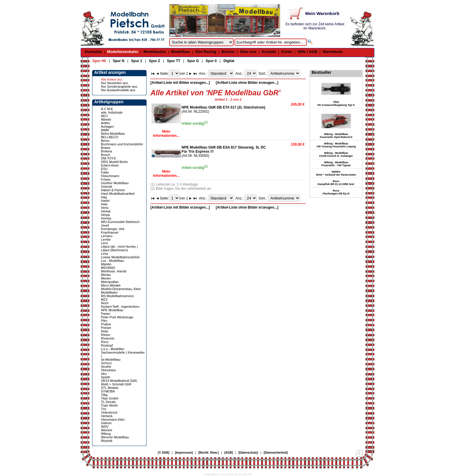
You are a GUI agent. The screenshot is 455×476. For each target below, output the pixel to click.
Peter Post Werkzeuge (117, 317)
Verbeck (107, 416)
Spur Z (155, 61)
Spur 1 (137, 61)
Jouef (105, 225)
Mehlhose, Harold (114, 271)
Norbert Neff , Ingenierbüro (120, 307)
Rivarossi (108, 338)
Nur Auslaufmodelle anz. (118, 90)
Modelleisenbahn (123, 52)
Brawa (106, 148)
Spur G (193, 61)
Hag (104, 197)
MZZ (104, 299)
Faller (105, 172)
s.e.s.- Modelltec (113, 349)
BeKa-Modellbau (113, 134)
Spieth (106, 377)
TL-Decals (108, 402)
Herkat (106, 211)
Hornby (106, 218)
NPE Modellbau (112, 310)
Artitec (106, 123)
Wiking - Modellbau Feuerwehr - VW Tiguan (336, 164)
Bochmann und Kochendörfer (122, 144)
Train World (109, 405)
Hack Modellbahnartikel (118, 194)
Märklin (106, 264)
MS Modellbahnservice (117, 296)
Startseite (93, 52)
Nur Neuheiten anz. (115, 83)
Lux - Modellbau (112, 261)
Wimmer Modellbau (115, 437)
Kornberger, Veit (113, 229)
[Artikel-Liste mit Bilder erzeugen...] (180, 83)
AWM (105, 130)
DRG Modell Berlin (114, 162)
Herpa (105, 215)
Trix (104, 409)
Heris (105, 208)
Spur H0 (99, 61)
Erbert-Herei (110, 165)
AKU (104, 116)
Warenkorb (332, 52)
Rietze (106, 335)
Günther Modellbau (115, 183)
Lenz (104, 243)
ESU (104, 169)
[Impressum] (184, 453)
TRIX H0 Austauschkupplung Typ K (336, 104)
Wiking (106, 434)
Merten (106, 278)
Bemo (105, 141)
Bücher (228, 52)
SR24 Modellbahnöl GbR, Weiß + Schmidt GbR (119, 382)
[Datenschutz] (248, 453)
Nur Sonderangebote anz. (119, 86)
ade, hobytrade (112, 112)
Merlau (106, 275)
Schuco (106, 363)
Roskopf (107, 345)
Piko (104, 321)
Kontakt (269, 52)
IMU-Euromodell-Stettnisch (120, 222)
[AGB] (229, 453)
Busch (106, 155)
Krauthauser (110, 232)
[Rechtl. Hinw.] (209, 453)
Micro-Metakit (111, 285)
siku (104, 374)
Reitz (105, 331)
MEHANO (108, 268)
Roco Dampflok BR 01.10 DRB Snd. (336, 183)
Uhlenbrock (109, 412)
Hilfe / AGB (307, 52)
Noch (105, 303)
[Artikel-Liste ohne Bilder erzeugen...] (247, 83)
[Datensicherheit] (276, 453)
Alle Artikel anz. (112, 79)
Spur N (118, 61)
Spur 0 (211, 61)
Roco (105, 342)
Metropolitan (110, 282)
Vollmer (106, 423)
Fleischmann (110, 176)
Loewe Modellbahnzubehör (120, 257)
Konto (287, 52)
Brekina (106, 151)
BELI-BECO (110, 137)
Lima (104, 254)
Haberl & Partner (113, 190)
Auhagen (107, 127)
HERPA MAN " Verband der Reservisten (336, 173)
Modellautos (155, 52)
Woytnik (107, 441)
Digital (229, 61)
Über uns (248, 52)
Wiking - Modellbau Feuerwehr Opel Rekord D (336, 136)
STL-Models (110, 388)
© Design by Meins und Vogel (223, 459)
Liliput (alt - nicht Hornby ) (119, 247)
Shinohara (108, 370)
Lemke (106, 239)
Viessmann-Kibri (113, 420)
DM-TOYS (108, 158)
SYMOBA (108, 391)
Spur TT (173, 61)
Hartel (105, 201)
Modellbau (180, 52)
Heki (104, 204)
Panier (106, 314)
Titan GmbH (110, 398)
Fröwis (106, 179)
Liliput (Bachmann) (114, 250)
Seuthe (106, 367)
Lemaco (107, 236)
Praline (106, 324)
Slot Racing (206, 52)
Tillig (104, 395)
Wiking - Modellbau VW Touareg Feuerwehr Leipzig (336, 145)
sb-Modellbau (111, 360)
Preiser (106, 328)
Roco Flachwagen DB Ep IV (336, 192)
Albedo (106, 119)
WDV (105, 427)
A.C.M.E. (107, 109)
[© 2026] (163, 453)
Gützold (107, 187)
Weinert (107, 430)
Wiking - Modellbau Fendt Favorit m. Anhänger (336, 154)
